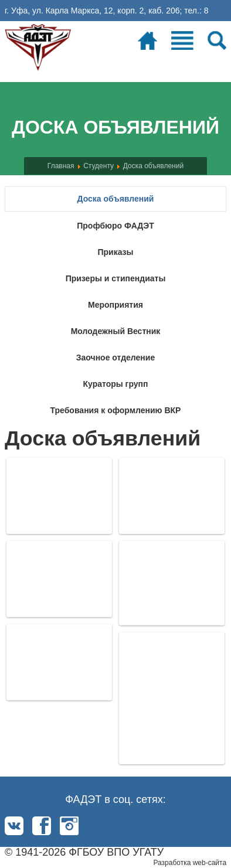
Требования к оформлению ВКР (116, 410)
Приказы (115, 252)
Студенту (98, 166)
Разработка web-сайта (190, 863)
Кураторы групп (115, 384)
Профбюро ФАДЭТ (116, 226)
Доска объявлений (153, 166)
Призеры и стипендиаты (116, 278)
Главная (61, 166)
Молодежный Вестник (116, 331)
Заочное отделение (116, 358)
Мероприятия (116, 305)
